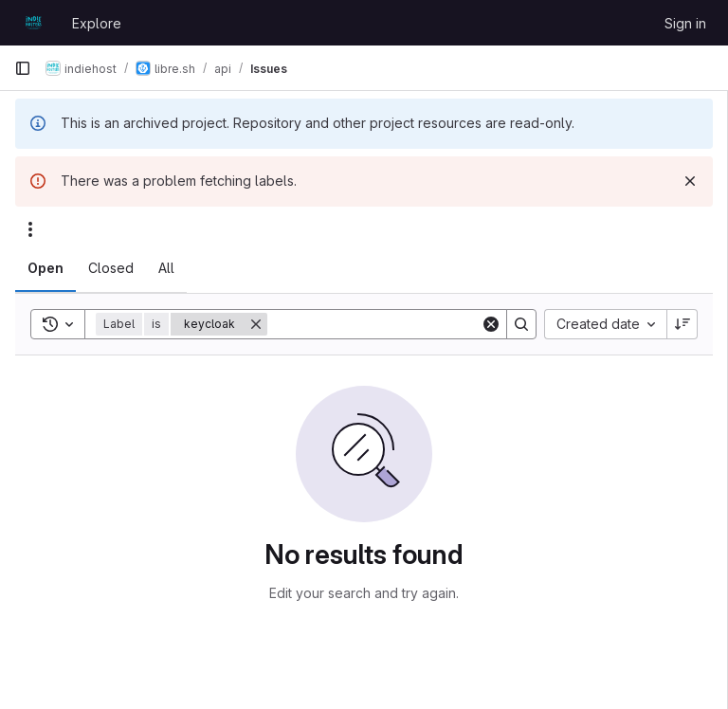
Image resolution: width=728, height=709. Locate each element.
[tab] (45, 268)
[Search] (385, 324)
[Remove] (256, 324)
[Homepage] (34, 23)
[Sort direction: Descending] (682, 324)
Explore (97, 23)
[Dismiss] (690, 181)
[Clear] (491, 324)
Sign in (685, 23)
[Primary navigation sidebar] (23, 68)
